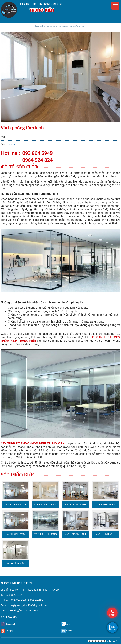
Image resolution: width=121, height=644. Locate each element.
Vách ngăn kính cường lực (71, 26)
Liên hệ (11, 144)
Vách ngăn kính (75, 504)
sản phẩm (52, 26)
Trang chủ (40, 26)
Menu (115, 6)
